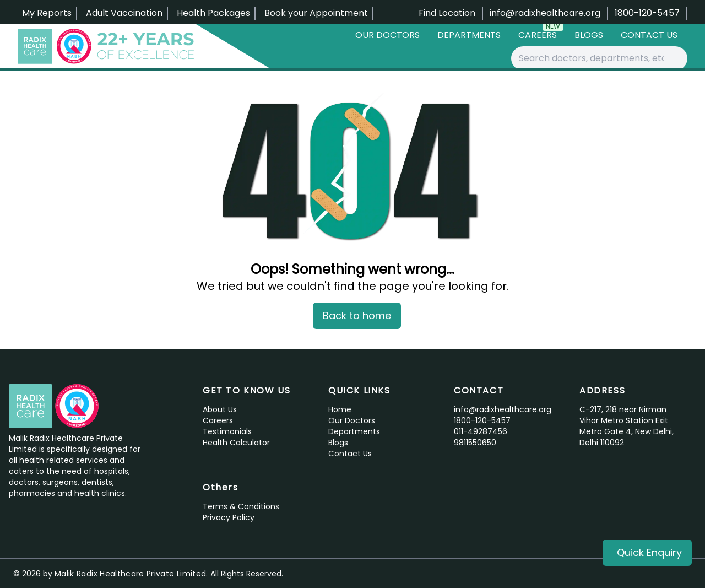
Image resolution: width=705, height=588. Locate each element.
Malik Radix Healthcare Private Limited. (131, 574)
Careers (541, 33)
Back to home (357, 315)
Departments (469, 35)
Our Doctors (387, 35)
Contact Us (649, 35)
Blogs (589, 35)
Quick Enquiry (649, 552)
